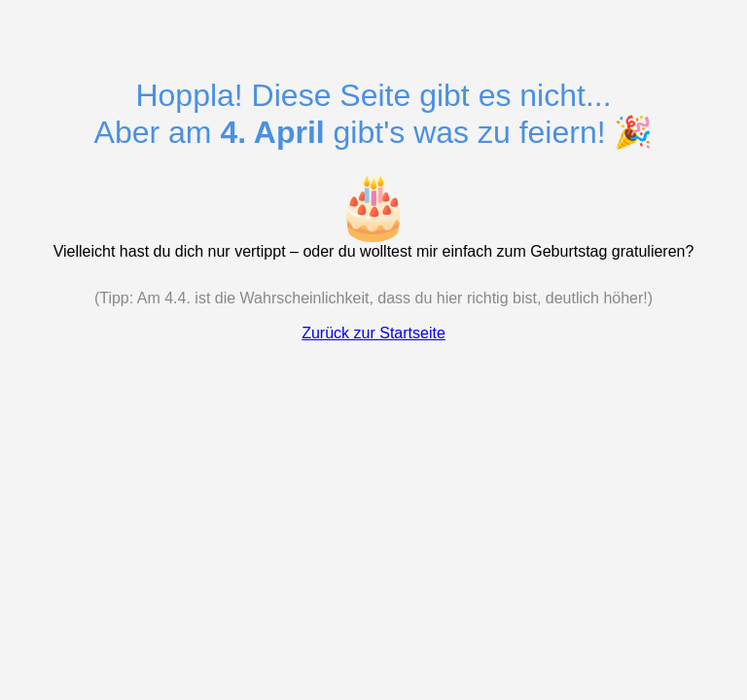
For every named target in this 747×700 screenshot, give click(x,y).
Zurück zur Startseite (373, 333)
